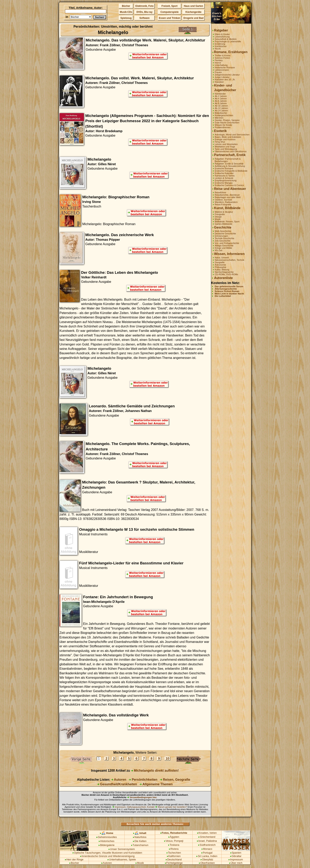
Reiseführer (221, 192)
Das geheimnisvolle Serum (229, 286)
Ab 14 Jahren (221, 111)
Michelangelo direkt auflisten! (155, 771)
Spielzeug (126, 18)
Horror (218, 63)
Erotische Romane (224, 168)
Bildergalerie (106, 845)
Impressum (236, 859)
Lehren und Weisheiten (226, 144)
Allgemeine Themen (156, 784)
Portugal (207, 853)
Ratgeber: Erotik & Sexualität (229, 164)
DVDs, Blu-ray (144, 12)
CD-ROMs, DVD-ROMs (226, 274)
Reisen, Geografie (175, 780)
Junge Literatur (222, 77)
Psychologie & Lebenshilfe (228, 41)
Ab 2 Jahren (221, 96)
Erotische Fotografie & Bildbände (231, 171)
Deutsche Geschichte (225, 234)
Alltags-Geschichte (224, 246)
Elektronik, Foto (144, 6)
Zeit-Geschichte (223, 241)
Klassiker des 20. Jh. (225, 80)
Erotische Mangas (224, 183)
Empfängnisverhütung (226, 180)
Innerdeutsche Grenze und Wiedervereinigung (107, 856)
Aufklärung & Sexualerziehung (230, 166)
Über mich (236, 863)
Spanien (236, 853)
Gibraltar (236, 856)
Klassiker (219, 82)
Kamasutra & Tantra (225, 176)
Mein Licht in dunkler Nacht (229, 294)
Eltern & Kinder (222, 34)
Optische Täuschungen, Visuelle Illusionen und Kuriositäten (107, 853)
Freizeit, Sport (170, 6)
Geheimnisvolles (107, 837)
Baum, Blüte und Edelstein (228, 137)
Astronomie (220, 265)
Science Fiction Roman (227, 291)
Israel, (201, 841)
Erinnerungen (221, 236)
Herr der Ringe (74, 859)
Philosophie (221, 267)
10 (167, 759)
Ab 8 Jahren (221, 103)
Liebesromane (222, 70)
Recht (218, 49)
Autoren (119, 780)
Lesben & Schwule (224, 178)
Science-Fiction (222, 58)
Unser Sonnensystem (122, 849)
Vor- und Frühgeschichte (227, 243)
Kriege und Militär (223, 248)
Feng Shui (220, 142)
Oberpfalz (207, 859)
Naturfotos (140, 837)
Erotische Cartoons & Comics (229, 185)
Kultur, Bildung (222, 270)
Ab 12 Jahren (221, 108)
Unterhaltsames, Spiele (122, 859)
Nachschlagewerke (224, 272)
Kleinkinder (220, 94)
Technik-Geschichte (225, 238)
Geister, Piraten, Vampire (227, 120)
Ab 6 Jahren (221, 101)
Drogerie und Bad (193, 18)
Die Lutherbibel (223, 296)
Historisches (107, 841)
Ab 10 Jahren (221, 106)
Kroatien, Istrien (207, 833)
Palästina (211, 841)
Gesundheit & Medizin (226, 39)
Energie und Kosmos (225, 139)
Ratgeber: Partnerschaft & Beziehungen (228, 160)
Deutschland (174, 859)
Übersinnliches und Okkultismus (231, 151)
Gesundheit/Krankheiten (117, 784)
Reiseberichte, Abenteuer (227, 195)
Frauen (218, 72)
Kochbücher (221, 46)
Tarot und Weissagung (226, 149)
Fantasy (219, 60)
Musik (218, 219)
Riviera (174, 849)
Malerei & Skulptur (224, 212)
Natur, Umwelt (222, 258)
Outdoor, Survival (223, 200)
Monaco (207, 849)
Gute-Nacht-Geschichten (227, 123)
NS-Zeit (219, 250)
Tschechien (174, 853)
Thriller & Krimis (223, 55)
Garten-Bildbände (224, 224)
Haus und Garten (193, 6)
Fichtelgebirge (174, 863)
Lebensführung (222, 37)
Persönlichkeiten (143, 780)
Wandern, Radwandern (226, 202)
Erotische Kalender (224, 173)
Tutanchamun (140, 845)
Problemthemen (223, 127)
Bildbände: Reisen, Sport (227, 222)
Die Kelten (140, 841)
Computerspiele (169, 12)
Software (144, 18)
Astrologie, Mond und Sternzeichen (232, 135)
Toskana (174, 845)
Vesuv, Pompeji (174, 841)
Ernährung (220, 44)
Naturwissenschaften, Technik (230, 260)
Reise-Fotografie (223, 204)
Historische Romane (225, 67)
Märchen (219, 118)
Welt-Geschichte (223, 231)
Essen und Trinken (169, 18)
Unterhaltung (221, 65)
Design (218, 217)
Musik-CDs (126, 12)
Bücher (126, 6)
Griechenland (207, 837)
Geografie (220, 262)
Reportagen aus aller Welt (228, 197)
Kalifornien (174, 856)
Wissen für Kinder (224, 125)
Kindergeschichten (224, 115)
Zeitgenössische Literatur (227, 75)
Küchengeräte (193, 12)
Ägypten (174, 837)
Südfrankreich (207, 845)
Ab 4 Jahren (221, 99)
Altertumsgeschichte (226, 289)
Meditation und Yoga (225, 147)
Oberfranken (207, 863)
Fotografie (220, 214)
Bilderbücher (221, 113)
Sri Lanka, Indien (207, 856)
